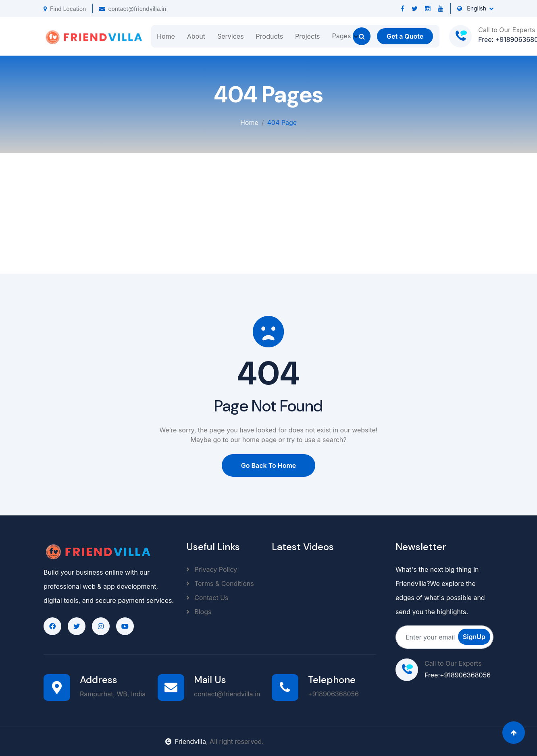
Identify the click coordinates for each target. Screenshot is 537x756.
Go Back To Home (269, 465)
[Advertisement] (268, 213)
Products (270, 36)
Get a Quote (405, 36)
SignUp (474, 637)
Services (231, 36)
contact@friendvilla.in (133, 9)
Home (166, 36)
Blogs (199, 612)
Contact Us (207, 598)
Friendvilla (186, 741)
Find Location (65, 9)
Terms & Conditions (220, 584)
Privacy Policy (212, 569)
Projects (307, 36)
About (196, 36)
